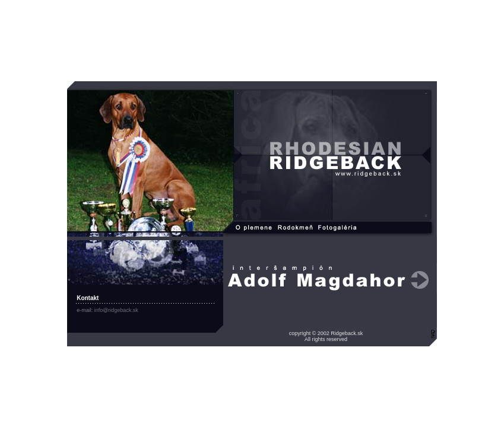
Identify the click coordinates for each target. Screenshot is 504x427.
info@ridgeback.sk (116, 310)
